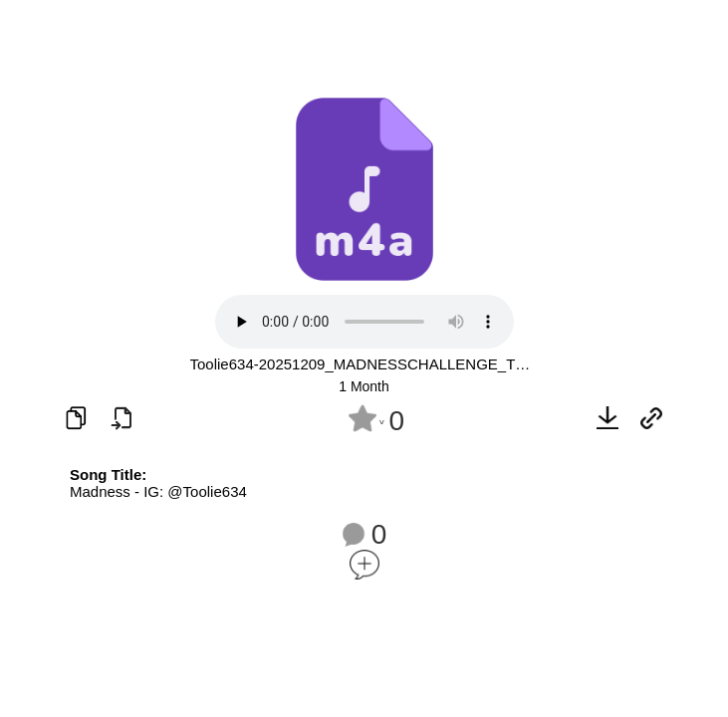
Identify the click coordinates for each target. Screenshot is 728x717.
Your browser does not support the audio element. (364, 322)
